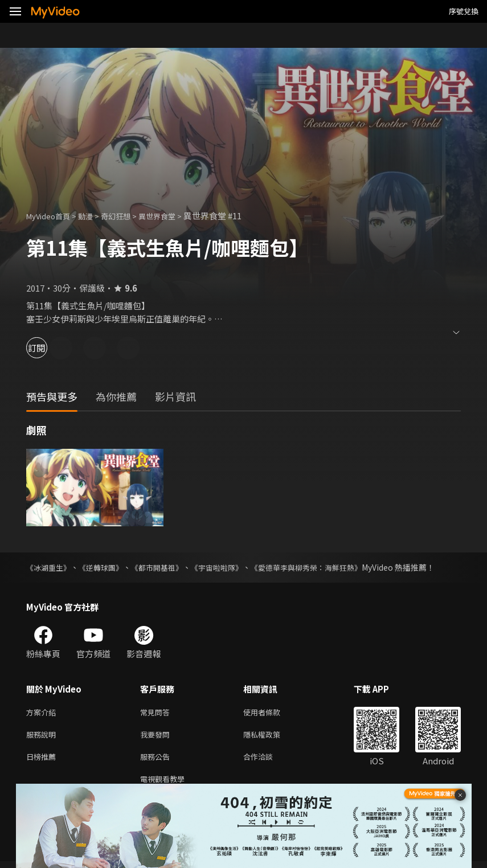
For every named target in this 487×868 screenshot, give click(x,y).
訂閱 (49, 348)
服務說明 (43, 737)
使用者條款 (271, 713)
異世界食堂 (175, 216)
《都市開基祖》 (166, 567)
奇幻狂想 (128, 216)
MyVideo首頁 (52, 216)
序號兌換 (464, 11)
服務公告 (157, 761)
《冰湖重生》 (50, 567)
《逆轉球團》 (106, 567)
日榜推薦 (43, 761)
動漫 (95, 216)
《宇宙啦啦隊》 (230, 567)
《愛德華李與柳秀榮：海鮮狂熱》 (325, 567)
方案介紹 (43, 713)
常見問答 (157, 713)
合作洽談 (267, 761)
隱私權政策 (271, 737)
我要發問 (157, 737)
